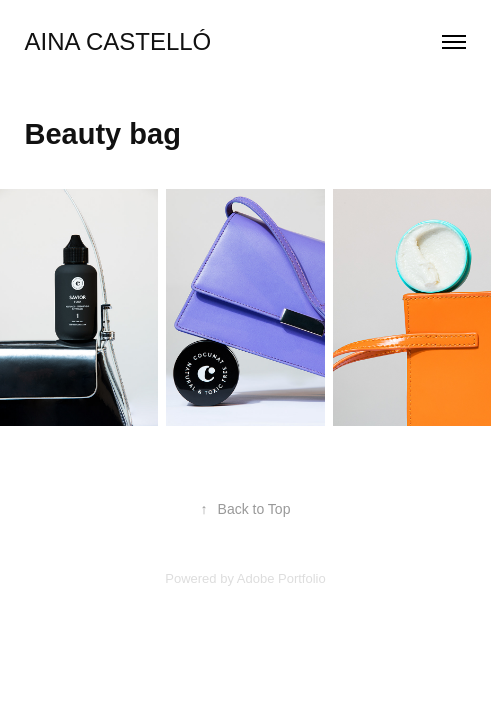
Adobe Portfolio (281, 578)
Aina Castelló (118, 41)
